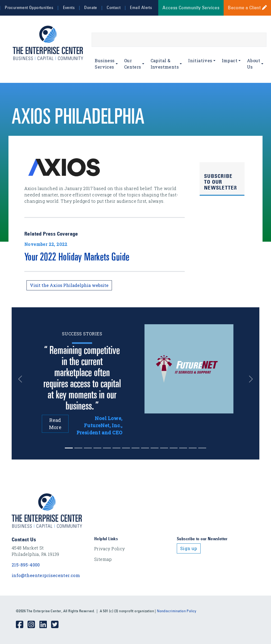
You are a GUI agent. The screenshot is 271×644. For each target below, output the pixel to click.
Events (69, 7)
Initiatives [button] (200, 60)
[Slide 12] (183, 448)
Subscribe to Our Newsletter (221, 182)
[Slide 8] (145, 448)
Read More (55, 424)
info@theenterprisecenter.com (46, 575)
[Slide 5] (116, 448)
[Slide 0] (69, 448)
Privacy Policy (110, 549)
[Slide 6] (126, 448)
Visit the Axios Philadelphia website (69, 285)
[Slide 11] (174, 448)
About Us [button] (254, 64)
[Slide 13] (193, 448)
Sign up (189, 548)
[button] (22, 379)
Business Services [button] (105, 64)
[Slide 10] (164, 448)
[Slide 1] (78, 448)
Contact (114, 7)
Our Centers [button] (133, 64)
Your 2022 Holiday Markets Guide (77, 258)
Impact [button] (230, 60)
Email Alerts (141, 7)
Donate (91, 7)
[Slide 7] (135, 448)
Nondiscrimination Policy (177, 611)
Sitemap (103, 559)
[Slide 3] (97, 448)
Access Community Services (191, 8)
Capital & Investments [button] (165, 64)
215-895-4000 (26, 565)
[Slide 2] (88, 448)
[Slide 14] (202, 448)
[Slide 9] (155, 448)
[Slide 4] (107, 448)
